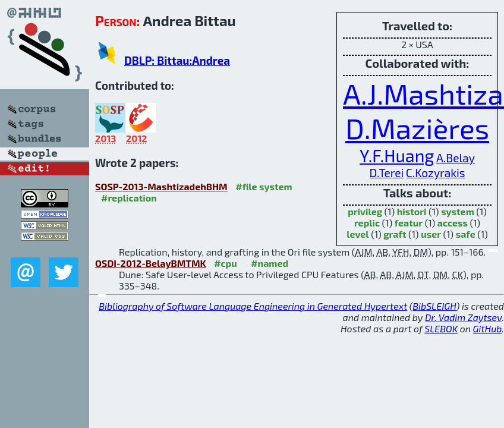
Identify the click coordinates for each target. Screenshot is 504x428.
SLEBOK (441, 328)
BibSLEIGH (434, 306)
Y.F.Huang (397, 155)
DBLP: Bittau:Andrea (177, 60)
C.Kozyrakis (436, 173)
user (431, 234)
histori (412, 211)
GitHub (488, 328)
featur (409, 223)
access (453, 223)
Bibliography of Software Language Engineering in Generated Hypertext (253, 306)
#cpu (226, 263)
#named (270, 263)
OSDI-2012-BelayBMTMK (151, 263)
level (357, 234)
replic (367, 223)
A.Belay (456, 158)
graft (395, 234)
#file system (264, 186)
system (458, 211)
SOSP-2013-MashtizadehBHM (161, 186)
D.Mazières (417, 128)
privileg (365, 211)
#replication (129, 198)
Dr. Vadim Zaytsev (463, 317)
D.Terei (386, 173)
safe (466, 234)
